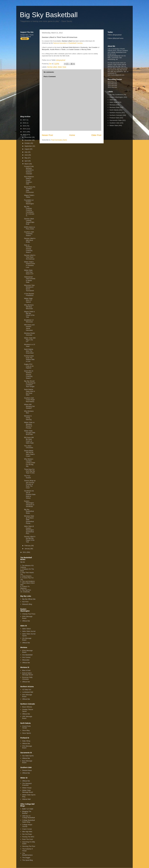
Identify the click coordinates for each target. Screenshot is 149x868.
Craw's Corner (27, 829)
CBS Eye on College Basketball (29, 817)
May (26, 158)
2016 (25, 123)
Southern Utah (114, 123)
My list (23, 562)
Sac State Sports (28, 756)
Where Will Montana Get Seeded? (29, 406)
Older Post (96, 135)
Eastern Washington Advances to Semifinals (29, 504)
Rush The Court (28, 839)
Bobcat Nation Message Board (28, 674)
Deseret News (27, 770)
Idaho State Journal (29, 631)
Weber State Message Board (28, 791)
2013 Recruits (112, 84)
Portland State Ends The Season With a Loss (29, 359)
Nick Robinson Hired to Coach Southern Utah (29, 180)
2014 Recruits (112, 85)
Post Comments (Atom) (59, 140)
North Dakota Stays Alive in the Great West (29, 392)
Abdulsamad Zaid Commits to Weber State (30, 280)
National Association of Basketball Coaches (68, 43)
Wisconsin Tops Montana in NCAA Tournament (29, 288)
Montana (113, 105)
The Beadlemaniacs (27, 854)
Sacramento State (116, 120)
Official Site (26, 621)
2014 (25, 129)
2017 (25, 120)
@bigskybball (61, 60)
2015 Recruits (112, 87)
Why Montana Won (29, 412)
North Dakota (114, 110)
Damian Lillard (52, 67)
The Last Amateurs (28, 581)
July (26, 152)
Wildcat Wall (26, 799)
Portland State (114, 118)
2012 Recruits (112, 82)
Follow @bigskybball (115, 35)
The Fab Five (26, 590)
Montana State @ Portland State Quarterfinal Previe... (29, 520)
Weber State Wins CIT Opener (28, 300)
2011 (25, 552)
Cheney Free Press (29, 614)
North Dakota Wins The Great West (29, 351)
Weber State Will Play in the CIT (30, 340)
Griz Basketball (27, 655)
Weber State (62, 67)
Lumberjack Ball (28, 692)
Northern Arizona (115, 113)
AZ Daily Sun (27, 690)
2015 (25, 126)
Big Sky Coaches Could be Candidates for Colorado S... (29, 211)
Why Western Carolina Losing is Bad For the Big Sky (30, 463)
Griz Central (26, 657)
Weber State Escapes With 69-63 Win (30, 433)
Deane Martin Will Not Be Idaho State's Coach (29, 453)
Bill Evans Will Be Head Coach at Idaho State (29, 440)
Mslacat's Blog (27, 604)
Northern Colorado (116, 115)
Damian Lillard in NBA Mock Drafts (30, 240)
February (28, 546)
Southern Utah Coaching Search (29, 234)
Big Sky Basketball (49, 15)
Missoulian (26, 660)
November (28, 140)
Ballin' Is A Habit (28, 809)
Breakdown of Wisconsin (29, 321)
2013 (25, 132)
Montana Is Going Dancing (28, 418)
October (27, 143)
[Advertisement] (30, 78)
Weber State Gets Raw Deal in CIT (29, 272)
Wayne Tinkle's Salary (29, 196)
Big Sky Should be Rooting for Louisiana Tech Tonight (30, 384)
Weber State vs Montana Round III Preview (29, 425)
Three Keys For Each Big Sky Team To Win (29, 471)
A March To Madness (25, 587)
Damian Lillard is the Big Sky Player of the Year (30, 539)
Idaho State (113, 102)
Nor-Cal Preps (27, 834)
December (28, 137)
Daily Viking (26, 741)
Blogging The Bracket (27, 812)
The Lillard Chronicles (29, 447)
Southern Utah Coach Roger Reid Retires (29, 400)
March (27, 164)
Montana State (114, 107)
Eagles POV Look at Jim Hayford (29, 366)
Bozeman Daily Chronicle (27, 678)
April (26, 161)
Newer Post (47, 135)
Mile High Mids (27, 832)
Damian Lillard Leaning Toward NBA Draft (29, 221)
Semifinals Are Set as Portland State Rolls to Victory (30, 494)
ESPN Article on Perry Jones (30, 228)
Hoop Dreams (27, 576)
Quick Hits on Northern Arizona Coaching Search (29, 375)
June (26, 155)
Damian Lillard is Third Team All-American (30, 257)
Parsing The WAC (28, 837)
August (27, 149)
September (28, 146)
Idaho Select (26, 629)
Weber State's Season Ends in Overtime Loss (29, 265)
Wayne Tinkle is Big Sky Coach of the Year (29, 314)
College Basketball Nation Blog (29, 821)
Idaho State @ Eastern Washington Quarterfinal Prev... (29, 530)
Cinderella (26, 592)
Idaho (111, 100)
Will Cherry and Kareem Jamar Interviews (29, 327)
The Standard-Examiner (27, 784)
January (27, 549)
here (27, 35)
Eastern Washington (116, 97)
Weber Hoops (27, 788)
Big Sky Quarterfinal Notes (29, 511)
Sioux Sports (27, 733)
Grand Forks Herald (26, 727)
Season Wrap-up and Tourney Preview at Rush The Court (30, 484)
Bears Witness (27, 707)
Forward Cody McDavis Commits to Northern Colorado (29, 170)
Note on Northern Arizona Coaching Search (28, 249)
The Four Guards (27, 477)
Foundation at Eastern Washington (29, 202)
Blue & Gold (26, 670)
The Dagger (26, 858)
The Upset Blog (27, 860)
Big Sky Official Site (29, 599)
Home (72, 135)
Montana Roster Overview (30, 334)
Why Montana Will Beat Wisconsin (29, 307)
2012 (25, 135)
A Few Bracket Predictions (29, 295)
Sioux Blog (26, 730)
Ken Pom (25, 602)
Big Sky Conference (116, 95)
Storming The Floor (29, 846)
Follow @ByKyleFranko (116, 38)
